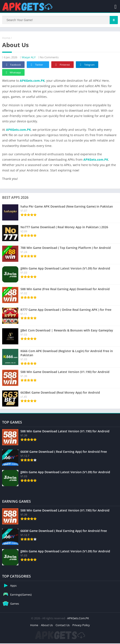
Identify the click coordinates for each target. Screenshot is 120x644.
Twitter (36, 65)
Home (6, 39)
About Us (47, 626)
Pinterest (62, 65)
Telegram (86, 65)
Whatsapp (13, 73)
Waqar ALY (29, 58)
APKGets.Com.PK (78, 619)
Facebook (13, 65)
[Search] (60, 20)
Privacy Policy (81, 626)
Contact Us (63, 626)
